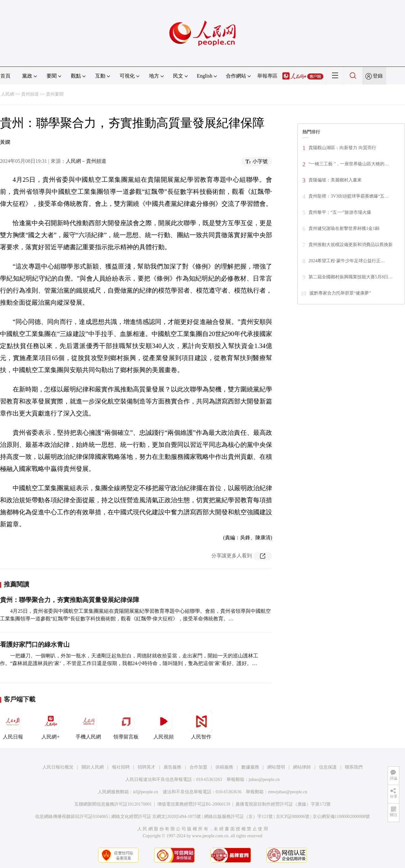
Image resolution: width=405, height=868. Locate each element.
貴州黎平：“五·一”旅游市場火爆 (340, 212)
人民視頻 (164, 725)
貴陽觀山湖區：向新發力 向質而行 (342, 148)
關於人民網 (93, 767)
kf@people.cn (146, 792)
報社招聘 (121, 767)
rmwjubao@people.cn (288, 792)
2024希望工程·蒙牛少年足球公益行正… (347, 261)
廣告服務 (172, 767)
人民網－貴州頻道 (86, 161)
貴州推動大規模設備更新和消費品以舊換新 (351, 245)
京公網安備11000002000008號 (341, 817)
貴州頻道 (30, 94)
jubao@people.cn (264, 779)
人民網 (8, 94)
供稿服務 (224, 767)
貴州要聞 (55, 94)
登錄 (378, 76)
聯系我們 (354, 767)
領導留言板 (126, 725)
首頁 (5, 76)
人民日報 (13, 725)
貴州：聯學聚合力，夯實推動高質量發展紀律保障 (70, 600)
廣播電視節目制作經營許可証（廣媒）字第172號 (283, 804)
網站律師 (302, 767)
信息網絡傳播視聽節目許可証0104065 (72, 817)
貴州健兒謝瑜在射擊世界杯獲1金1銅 (344, 228)
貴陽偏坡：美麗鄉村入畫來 (335, 180)
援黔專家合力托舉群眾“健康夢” (340, 293)
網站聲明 (276, 767)
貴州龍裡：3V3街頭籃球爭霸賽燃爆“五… (349, 196)
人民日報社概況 (58, 767)
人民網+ (51, 725)
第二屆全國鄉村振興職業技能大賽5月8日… (351, 277)
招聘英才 (146, 767)
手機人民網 (88, 725)
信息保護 (328, 767)
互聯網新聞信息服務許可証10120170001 (113, 804)
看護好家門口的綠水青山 (35, 644)
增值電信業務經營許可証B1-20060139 (194, 804)
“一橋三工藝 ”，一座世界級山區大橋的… (349, 164)
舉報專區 (267, 76)
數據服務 (250, 767)
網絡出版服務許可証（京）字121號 (238, 817)
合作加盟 (198, 767)
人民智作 (201, 725)
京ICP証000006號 (293, 817)
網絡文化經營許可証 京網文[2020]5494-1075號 (156, 817)
